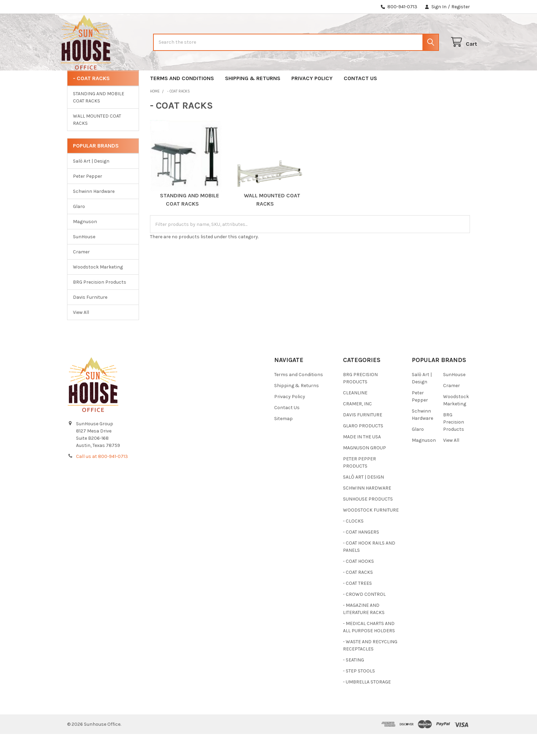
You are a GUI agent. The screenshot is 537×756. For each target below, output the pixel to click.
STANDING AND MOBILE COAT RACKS (99, 119)
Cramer (81, 274)
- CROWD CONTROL (364, 616)
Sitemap (283, 441)
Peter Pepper (88, 198)
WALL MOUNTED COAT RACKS (97, 142)
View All (81, 334)
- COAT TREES (357, 605)
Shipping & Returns (253, 100)
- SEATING (353, 682)
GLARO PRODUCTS (363, 448)
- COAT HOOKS (358, 583)
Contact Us (360, 100)
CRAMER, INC (357, 426)
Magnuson (85, 244)
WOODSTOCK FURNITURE (371, 532)
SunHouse (84, 259)
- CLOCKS (353, 543)
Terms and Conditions (182, 100)
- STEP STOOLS (359, 693)
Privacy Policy (312, 100)
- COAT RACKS (358, 594)
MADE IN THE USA (362, 459)
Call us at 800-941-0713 (102, 478)
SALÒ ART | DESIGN (363, 499)
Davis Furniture (90, 319)
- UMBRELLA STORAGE (367, 704)
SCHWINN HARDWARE (367, 510)
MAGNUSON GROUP (364, 470)
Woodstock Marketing (98, 289)
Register (461, 7)
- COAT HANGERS (361, 554)
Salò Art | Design (91, 183)
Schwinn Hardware (94, 213)
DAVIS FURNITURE (363, 437)
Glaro (79, 228)
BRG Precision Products (100, 304)
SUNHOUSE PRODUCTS (368, 521)
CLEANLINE (355, 415)
